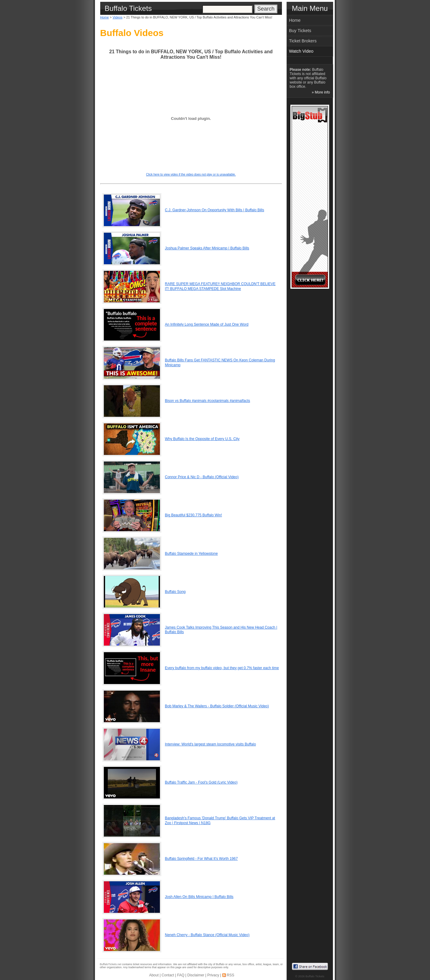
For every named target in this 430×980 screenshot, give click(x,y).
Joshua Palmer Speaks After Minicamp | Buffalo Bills (207, 248)
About (154, 975)
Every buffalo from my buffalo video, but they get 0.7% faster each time (222, 668)
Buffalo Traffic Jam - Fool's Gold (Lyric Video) (201, 782)
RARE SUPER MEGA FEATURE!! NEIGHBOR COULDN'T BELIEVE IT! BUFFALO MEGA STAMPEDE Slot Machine (220, 286)
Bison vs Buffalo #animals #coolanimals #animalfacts (208, 401)
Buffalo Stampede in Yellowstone (192, 554)
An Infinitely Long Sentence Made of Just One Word (207, 324)
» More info (321, 92)
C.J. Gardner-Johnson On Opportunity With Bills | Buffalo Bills (215, 210)
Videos (118, 17)
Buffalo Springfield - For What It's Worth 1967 (202, 859)
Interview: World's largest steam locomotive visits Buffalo (211, 744)
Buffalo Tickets (315, 976)
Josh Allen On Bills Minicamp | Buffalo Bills (199, 897)
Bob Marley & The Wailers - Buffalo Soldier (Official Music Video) (217, 706)
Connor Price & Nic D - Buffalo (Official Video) (202, 477)
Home (105, 17)
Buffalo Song (175, 592)
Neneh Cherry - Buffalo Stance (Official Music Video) (207, 935)
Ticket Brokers (303, 41)
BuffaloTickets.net (111, 964)
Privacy (213, 975)
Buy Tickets (300, 31)
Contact (168, 975)
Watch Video (301, 51)
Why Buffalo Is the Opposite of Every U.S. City (202, 439)
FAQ (181, 975)
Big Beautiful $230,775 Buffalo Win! (194, 515)
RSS (231, 975)
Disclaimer (196, 975)
